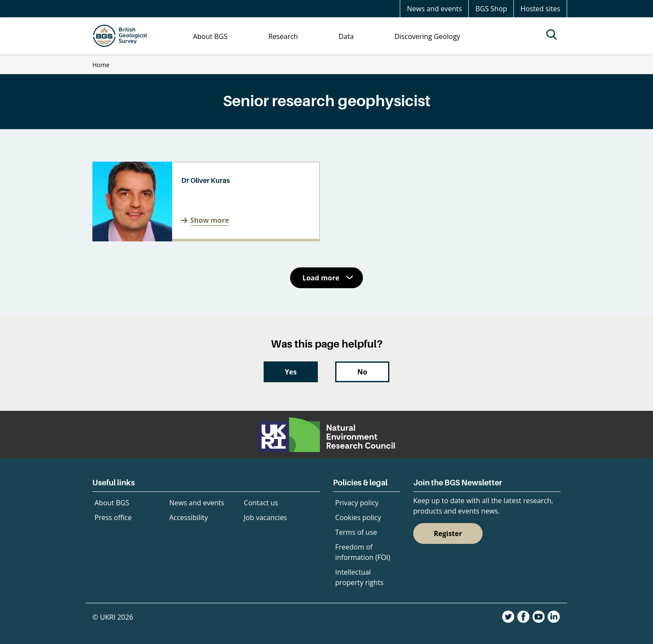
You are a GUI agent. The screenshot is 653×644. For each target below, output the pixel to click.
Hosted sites (540, 9)
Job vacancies (265, 517)
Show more (210, 220)
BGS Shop (491, 9)
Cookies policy (358, 517)
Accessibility (188, 517)
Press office (113, 517)
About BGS (112, 503)
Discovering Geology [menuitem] (427, 36)
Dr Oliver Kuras (206, 180)
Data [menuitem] (346, 36)
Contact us (261, 503)
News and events (434, 9)
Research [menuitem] (283, 36)
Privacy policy (357, 503)
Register (448, 533)
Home (101, 65)
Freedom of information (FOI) (363, 552)
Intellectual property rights (359, 577)
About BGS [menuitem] (210, 36)
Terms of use (356, 532)
